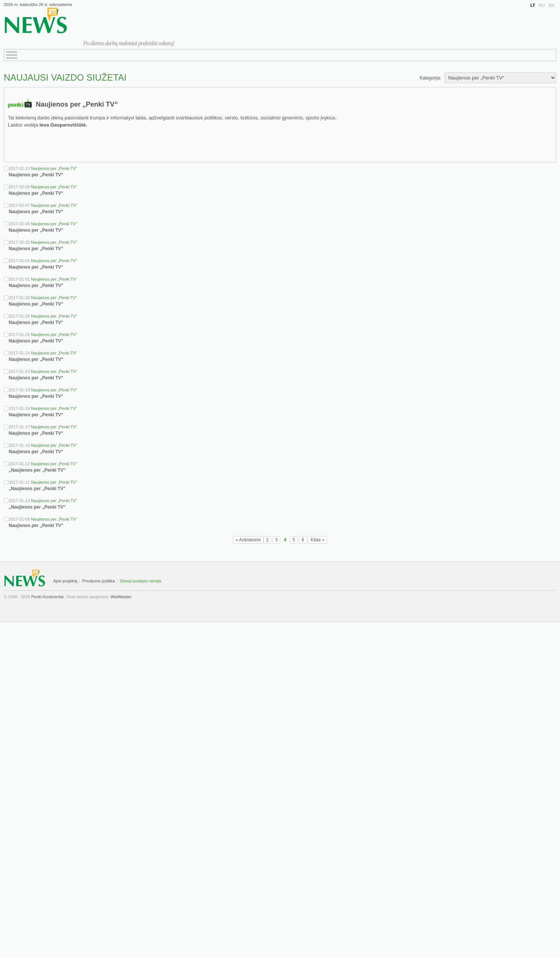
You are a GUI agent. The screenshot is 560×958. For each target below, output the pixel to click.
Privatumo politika (98, 581)
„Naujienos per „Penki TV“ (37, 470)
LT (533, 5)
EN (552, 5)
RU (542, 5)
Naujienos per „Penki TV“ (54, 168)
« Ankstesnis (248, 540)
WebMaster (121, 597)
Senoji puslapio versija (140, 581)
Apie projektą (65, 581)
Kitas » (318, 540)
